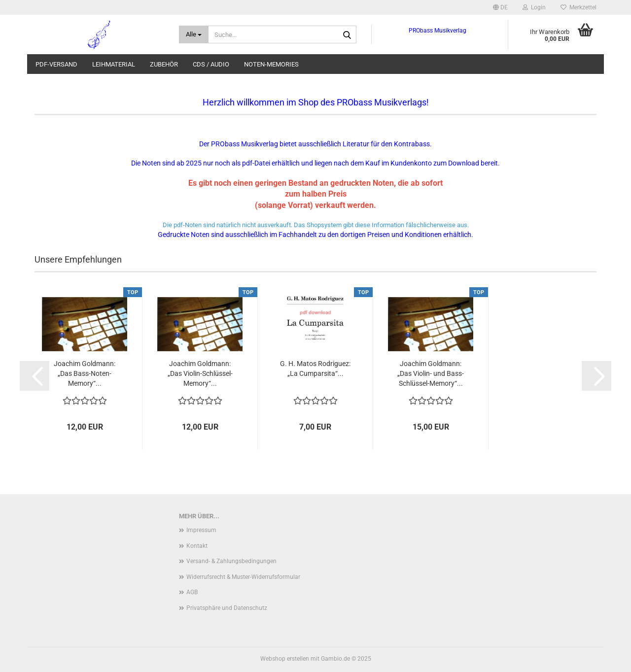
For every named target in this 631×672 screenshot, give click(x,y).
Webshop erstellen (285, 659)
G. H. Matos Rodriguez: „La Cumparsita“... (315, 369)
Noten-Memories (271, 64)
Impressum (201, 530)
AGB (192, 592)
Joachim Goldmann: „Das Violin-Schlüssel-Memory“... (200, 373)
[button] (500, 7)
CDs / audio (211, 64)
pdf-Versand (56, 64)
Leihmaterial (114, 64)
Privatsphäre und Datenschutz (227, 608)
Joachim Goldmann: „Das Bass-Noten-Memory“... (85, 373)
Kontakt (197, 546)
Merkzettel (578, 7)
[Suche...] (194, 34)
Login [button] (534, 7)
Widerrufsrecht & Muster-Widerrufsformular (243, 577)
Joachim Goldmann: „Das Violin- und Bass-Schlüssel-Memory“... (431, 373)
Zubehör (164, 64)
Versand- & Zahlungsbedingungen (231, 561)
